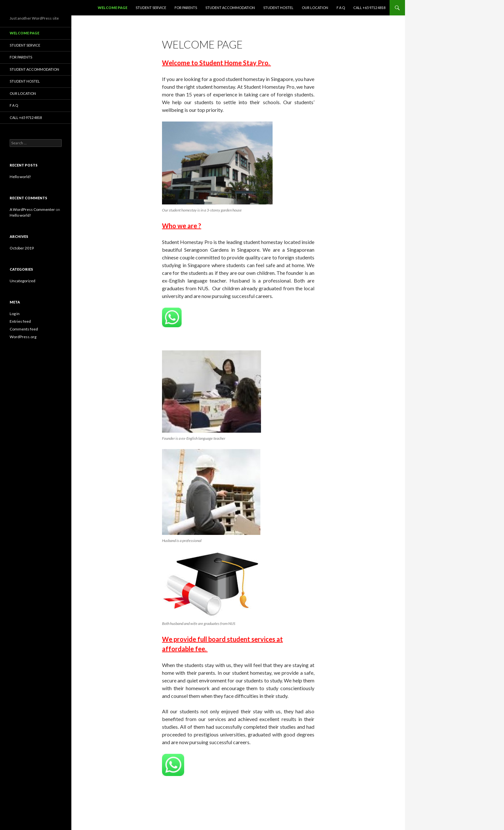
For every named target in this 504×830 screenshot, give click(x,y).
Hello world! (20, 177)
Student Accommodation (230, 8)
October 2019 (22, 248)
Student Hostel (278, 8)
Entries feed (20, 321)
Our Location (315, 8)
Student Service (151, 8)
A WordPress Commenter (32, 209)
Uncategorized (22, 281)
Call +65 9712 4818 (369, 8)
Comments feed (24, 329)
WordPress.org (23, 337)
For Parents (186, 8)
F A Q (341, 8)
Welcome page (113, 8)
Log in (15, 314)
